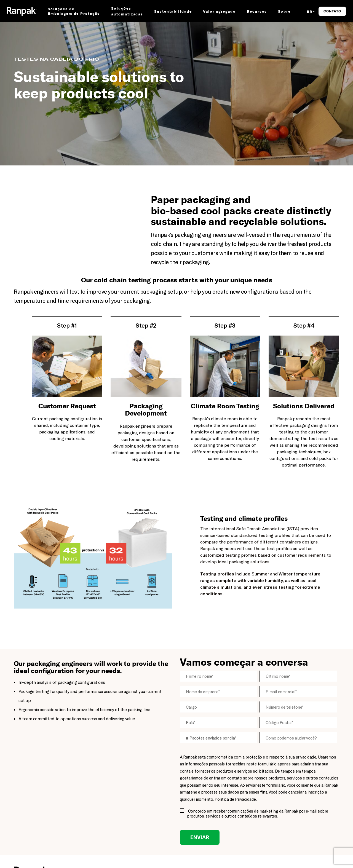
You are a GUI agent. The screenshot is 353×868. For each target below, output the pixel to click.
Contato (332, 11)
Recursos (257, 11)
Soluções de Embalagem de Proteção (74, 11)
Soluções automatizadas (127, 11)
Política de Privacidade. (236, 799)
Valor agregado (219, 11)
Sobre (284, 11)
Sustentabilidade (173, 11)
